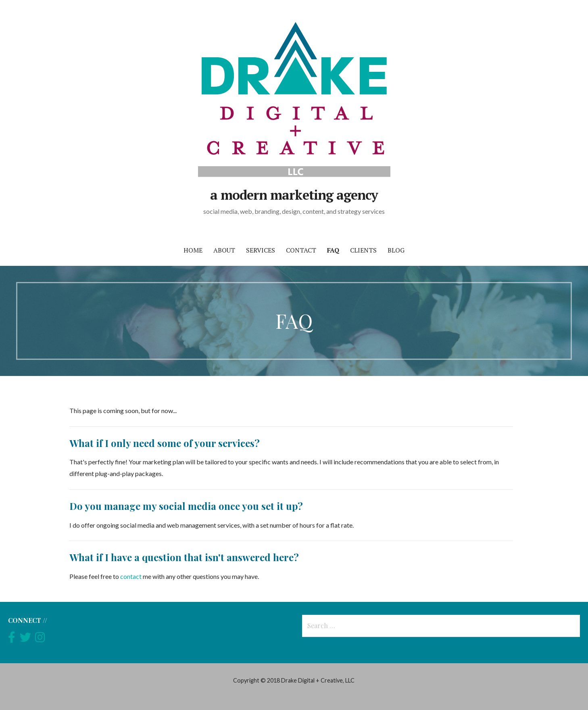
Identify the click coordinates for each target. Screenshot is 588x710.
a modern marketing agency (294, 195)
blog (396, 250)
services (261, 250)
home (193, 250)
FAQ (333, 250)
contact (301, 250)
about (224, 250)
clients (363, 250)
